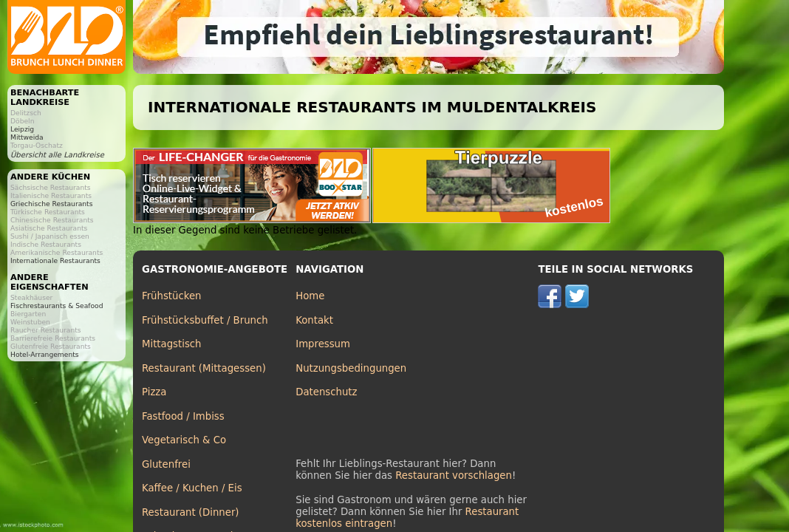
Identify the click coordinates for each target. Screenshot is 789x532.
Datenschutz (326, 392)
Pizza (154, 392)
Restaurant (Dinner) (191, 512)
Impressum (323, 344)
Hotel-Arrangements (45, 354)
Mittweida (27, 137)
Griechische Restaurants (51, 204)
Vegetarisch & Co (184, 440)
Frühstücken (172, 296)
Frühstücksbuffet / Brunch (205, 320)
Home (310, 296)
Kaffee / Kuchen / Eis (192, 488)
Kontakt (314, 320)
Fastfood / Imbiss (183, 416)
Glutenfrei (166, 464)
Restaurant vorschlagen (454, 475)
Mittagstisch (172, 344)
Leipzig (22, 129)
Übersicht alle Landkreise (57, 155)
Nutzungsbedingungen (351, 368)
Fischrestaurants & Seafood (57, 306)
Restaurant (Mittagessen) (204, 368)
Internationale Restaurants (55, 260)
